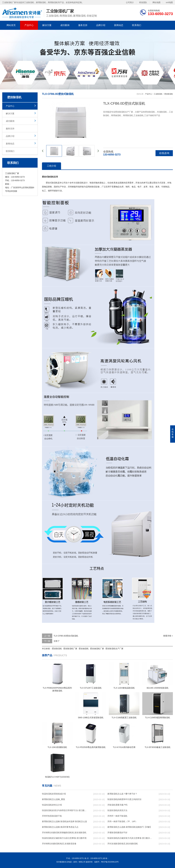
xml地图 (169, 2)
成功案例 (65, 25)
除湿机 (55, 183)
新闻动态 (119, 25)
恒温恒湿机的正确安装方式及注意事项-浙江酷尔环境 (130, 838)
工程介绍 (52, 166)
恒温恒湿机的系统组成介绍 (54, 794)
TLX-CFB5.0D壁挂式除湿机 (66, 636)
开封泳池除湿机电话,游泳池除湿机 (123, 844)
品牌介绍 (101, 25)
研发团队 (143, 2)
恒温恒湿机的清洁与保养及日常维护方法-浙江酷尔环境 (65, 810)
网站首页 (11, 25)
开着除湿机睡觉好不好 (117, 833)
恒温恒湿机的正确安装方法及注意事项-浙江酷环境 (64, 838)
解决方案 (47, 25)
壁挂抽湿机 (84, 649)
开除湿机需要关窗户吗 (117, 805)
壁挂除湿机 (169, 94)
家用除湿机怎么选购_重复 (53, 799)
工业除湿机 (158, 94)
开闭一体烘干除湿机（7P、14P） (122, 821)
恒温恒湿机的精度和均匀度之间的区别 (124, 799)
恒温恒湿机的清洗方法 (117, 810)
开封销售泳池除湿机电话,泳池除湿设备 (59, 844)
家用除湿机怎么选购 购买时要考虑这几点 (60, 827)
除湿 (80, 183)
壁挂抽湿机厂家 (97, 649)
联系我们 (137, 25)
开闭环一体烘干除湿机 (117, 816)
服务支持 (83, 25)
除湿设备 (96, 187)
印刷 (163, 187)
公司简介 (130, 2)
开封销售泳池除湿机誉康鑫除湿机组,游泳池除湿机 (64, 833)
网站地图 (157, 2)
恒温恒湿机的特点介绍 (52, 805)
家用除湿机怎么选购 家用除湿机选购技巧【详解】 (130, 827)
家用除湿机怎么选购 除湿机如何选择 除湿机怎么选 (64, 821)
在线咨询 (164, 153)
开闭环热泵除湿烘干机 (52, 816)
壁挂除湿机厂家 (70, 649)
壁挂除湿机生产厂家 (114, 649)
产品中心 (29, 25)
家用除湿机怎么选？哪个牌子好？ (122, 794)
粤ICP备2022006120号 (110, 862)
